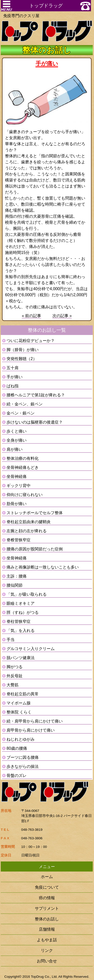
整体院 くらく (19, 712)
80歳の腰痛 (17, 748)
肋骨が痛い (17, 504)
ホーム (47, 877)
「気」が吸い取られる (27, 594)
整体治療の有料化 (23, 458)
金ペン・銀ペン (21, 413)
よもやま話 (47, 940)
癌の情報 (47, 898)
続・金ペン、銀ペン (25, 404)
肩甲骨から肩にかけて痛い (31, 730)
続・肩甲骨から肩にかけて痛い (35, 721)
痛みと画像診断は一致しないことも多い (43, 567)
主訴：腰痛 (17, 576)
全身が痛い (17, 440)
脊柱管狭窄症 (19, 621)
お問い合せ (47, 961)
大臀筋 (13, 685)
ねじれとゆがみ (21, 739)
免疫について (47, 887)
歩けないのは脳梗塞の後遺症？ (35, 422)
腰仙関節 (15, 585)
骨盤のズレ (17, 776)
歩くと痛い (17, 431)
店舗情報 (47, 929)
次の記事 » (62, 316)
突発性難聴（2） (22, 359)
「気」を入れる (21, 631)
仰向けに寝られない (25, 495)
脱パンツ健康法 (21, 658)
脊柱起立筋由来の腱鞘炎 (29, 522)
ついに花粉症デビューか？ (31, 341)
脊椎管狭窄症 (19, 540)
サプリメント (47, 908)
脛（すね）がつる (23, 612)
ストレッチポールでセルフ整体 (35, 513)
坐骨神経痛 (17, 477)
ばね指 (13, 386)
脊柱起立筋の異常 (23, 694)
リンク (47, 950)
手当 (11, 640)
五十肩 (13, 368)
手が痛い (15, 377)
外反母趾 (15, 676)
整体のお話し (47, 919)
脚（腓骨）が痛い (23, 350)
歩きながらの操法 (23, 766)
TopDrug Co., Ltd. (44, 977)
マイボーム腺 (19, 703)
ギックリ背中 (19, 486)
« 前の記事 (31, 316)
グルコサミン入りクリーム (31, 649)
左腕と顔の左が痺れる (27, 531)
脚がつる (15, 667)
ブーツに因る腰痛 (23, 757)
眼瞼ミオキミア (21, 603)
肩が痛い (15, 449)
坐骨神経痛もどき (23, 467)
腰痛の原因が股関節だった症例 (35, 549)
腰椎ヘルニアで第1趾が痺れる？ (36, 395)
